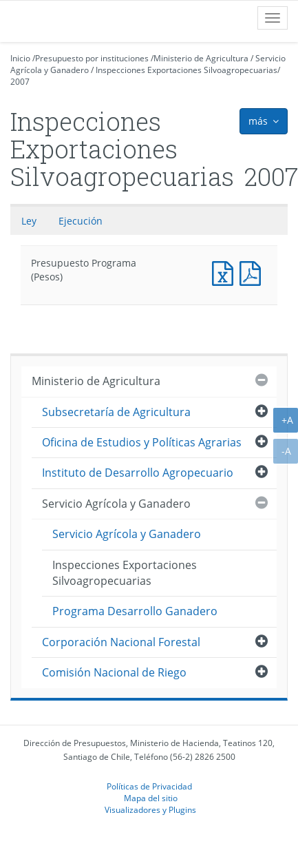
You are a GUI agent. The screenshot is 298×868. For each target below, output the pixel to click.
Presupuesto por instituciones (92, 58)
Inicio (20, 58)
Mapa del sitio (151, 798)
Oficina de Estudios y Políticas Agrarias (142, 442)
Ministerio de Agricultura (201, 58)
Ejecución (81, 221)
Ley (29, 221)
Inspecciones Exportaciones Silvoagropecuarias (187, 70)
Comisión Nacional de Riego (114, 672)
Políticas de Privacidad (149, 786)
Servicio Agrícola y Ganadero (116, 504)
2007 (20, 82)
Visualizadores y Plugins (150, 809)
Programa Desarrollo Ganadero (135, 611)
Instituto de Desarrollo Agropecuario (138, 473)
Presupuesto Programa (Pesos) (226, 272)
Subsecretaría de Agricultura (116, 412)
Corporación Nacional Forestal (121, 642)
